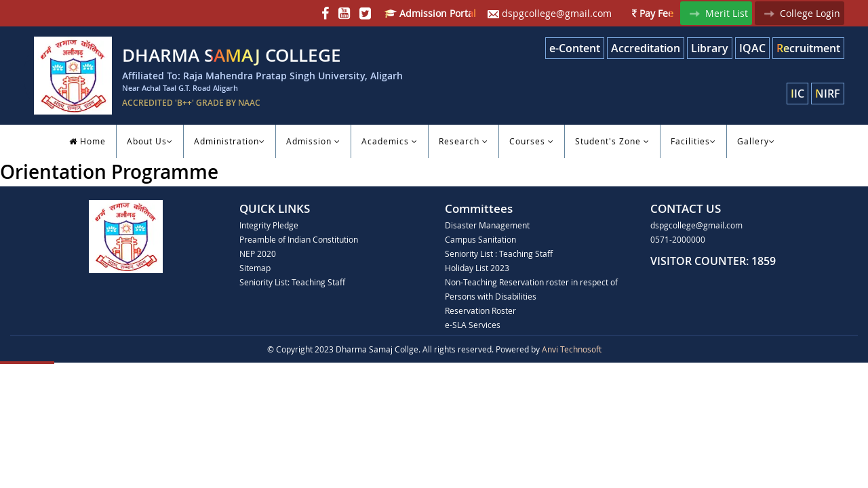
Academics (390, 141)
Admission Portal (430, 13)
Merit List (716, 13)
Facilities (693, 141)
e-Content (575, 48)
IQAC (752, 48)
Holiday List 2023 (477, 268)
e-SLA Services (473, 325)
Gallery (756, 141)
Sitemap (255, 268)
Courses (532, 141)
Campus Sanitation (480, 239)
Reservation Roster (480, 310)
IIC (797, 94)
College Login (800, 13)
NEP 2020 (258, 253)
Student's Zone (612, 141)
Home (87, 141)
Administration (230, 141)
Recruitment (808, 48)
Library (710, 48)
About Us (150, 141)
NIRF (828, 94)
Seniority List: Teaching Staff (292, 282)
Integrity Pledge (269, 225)
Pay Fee (653, 13)
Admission (313, 141)
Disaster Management (487, 225)
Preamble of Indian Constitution (299, 239)
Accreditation (646, 48)
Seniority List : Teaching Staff (499, 253)
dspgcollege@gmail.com (550, 13)
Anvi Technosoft (572, 349)
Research (463, 141)
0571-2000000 (678, 239)
